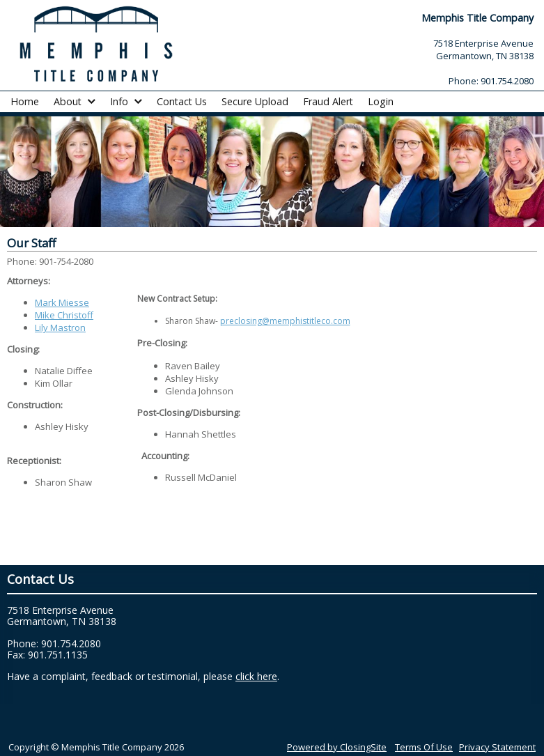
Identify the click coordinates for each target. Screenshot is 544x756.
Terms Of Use (424, 747)
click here (256, 676)
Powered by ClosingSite (337, 747)
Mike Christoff (64, 315)
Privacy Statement (497, 747)
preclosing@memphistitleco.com (285, 321)
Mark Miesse (62, 302)
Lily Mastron (60, 327)
